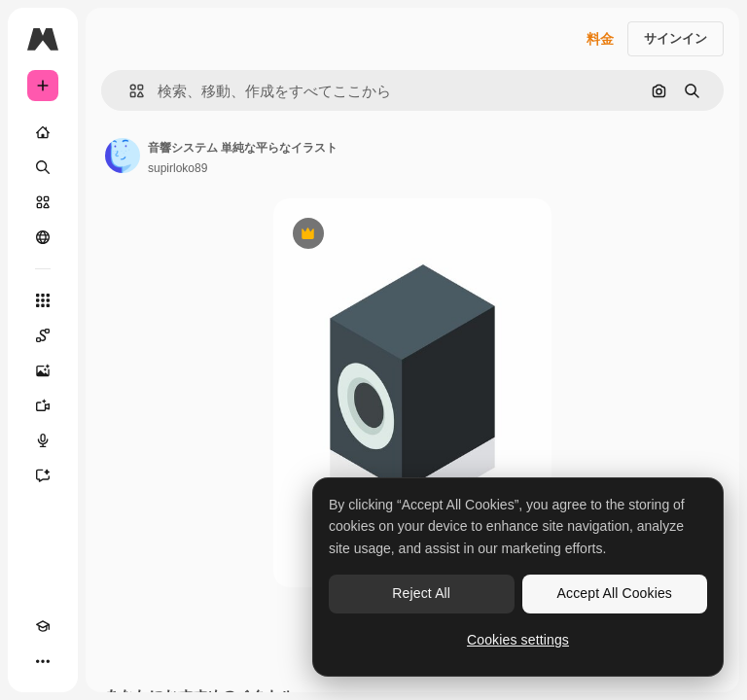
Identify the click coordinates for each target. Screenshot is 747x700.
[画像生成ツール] (43, 370)
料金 (600, 39)
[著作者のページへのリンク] (123, 156)
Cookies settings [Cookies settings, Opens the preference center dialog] (518, 640)
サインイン (676, 38)
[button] (129, 91)
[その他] (43, 661)
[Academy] (43, 626)
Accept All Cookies (615, 593)
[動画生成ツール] (43, 405)
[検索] (43, 167)
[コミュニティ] (43, 237)
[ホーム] (43, 132)
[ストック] (43, 202)
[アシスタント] (43, 475)
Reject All (421, 593)
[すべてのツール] (43, 300)
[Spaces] (43, 335)
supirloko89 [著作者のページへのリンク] (178, 168)
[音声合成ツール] (43, 440)
